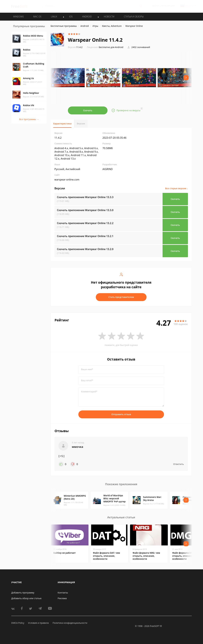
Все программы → (29, 119)
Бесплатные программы (64, 26)
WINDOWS (18, 17)
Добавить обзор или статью (26, 598)
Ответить (178, 464)
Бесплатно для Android (111, 47)
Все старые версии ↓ (177, 188)
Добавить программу (23, 593)
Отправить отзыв (121, 414)
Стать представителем (121, 297)
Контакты (63, 593)
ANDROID (87, 17)
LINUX (54, 17)
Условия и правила (38, 623)
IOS (71, 17)
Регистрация (168, 6)
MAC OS (37, 17)
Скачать (88, 110)
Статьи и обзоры (134, 17)
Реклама (62, 598)
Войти (156, 6)
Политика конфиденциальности (70, 623)
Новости (109, 17)
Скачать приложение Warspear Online (85, 197)
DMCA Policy (18, 623)
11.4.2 (75, 47)
